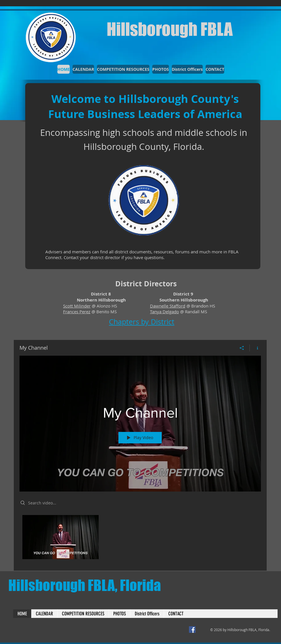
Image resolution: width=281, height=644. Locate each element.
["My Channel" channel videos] (140, 539)
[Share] (242, 348)
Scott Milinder (77, 306)
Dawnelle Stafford (168, 306)
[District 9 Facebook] (192, 630)
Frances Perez (77, 312)
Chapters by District (142, 322)
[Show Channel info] (255, 348)
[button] (187, 69)
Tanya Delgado (164, 312)
